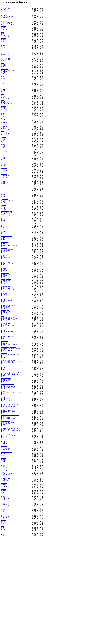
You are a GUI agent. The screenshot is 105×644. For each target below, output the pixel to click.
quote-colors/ (5, 606)
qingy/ (3, 156)
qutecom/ (3, 610)
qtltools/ (3, 435)
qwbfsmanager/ (5, 620)
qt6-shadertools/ (6, 357)
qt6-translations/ (6, 364)
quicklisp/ (4, 564)
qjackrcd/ (3, 165)
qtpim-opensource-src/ (7, 460)
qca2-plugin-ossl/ (6, 70)
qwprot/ (3, 627)
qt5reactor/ (4, 318)
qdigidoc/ (3, 103)
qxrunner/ (3, 637)
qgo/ (2, 143)
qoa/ (2, 220)
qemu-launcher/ (5, 122)
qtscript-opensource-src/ (8, 475)
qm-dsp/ (3, 182)
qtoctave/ (3, 450)
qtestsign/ (4, 409)
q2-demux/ (3, 14)
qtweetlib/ (4, 523)
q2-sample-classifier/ (7, 29)
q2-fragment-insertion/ (7, 21)
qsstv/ (3, 285)
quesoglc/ (3, 550)
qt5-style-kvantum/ (6, 314)
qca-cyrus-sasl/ (5, 64)
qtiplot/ (3, 427)
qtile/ (3, 421)
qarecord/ (3, 46)
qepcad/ (3, 127)
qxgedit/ (3, 633)
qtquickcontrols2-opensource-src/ (11, 467)
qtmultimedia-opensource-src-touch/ (11, 447)
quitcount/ (4, 591)
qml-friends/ (4, 205)
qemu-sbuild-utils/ (6, 123)
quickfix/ (3, 558)
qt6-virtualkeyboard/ (7, 367)
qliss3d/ (3, 175)
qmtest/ (3, 213)
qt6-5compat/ (4, 321)
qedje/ (3, 116)
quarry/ (3, 543)
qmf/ (2, 195)
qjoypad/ (3, 166)
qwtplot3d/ (4, 631)
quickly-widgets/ (6, 568)
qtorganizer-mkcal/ (6, 454)
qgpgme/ (3, 145)
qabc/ (2, 37)
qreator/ (3, 262)
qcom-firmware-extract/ (7, 83)
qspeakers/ (4, 283)
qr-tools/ (3, 259)
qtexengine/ (4, 411)
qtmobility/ (4, 441)
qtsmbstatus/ (4, 485)
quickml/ (3, 570)
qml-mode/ (3, 206)
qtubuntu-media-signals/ (8, 505)
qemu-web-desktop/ (6, 125)
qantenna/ (3, 44)
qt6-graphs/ (4, 329)
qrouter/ (3, 268)
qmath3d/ (3, 189)
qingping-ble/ (5, 155)
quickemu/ (3, 557)
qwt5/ (2, 630)
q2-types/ (3, 31)
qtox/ (2, 457)
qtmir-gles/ (4, 440)
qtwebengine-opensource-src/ (9, 514)
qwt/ (2, 629)
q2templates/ (4, 34)
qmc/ (2, 190)
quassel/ (3, 546)
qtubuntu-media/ (5, 504)
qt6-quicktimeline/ (6, 348)
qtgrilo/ (3, 418)
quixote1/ (3, 596)
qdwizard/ (3, 115)
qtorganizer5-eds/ (6, 455)
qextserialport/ (5, 132)
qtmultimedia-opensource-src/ (9, 444)
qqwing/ (3, 256)
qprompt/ (3, 245)
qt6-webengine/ (5, 371)
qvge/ (2, 617)
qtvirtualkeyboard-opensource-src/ (11, 510)
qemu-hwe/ (3, 120)
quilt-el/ (3, 586)
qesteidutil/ (4, 129)
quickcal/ (3, 556)
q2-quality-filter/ (6, 27)
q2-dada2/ (3, 13)
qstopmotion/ (4, 289)
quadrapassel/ (5, 531)
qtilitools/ (4, 422)
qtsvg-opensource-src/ (7, 491)
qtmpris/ (3, 442)
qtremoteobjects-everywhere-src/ (10, 470)
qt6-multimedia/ (5, 339)
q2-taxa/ (3, 30)
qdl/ (2, 109)
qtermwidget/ (4, 408)
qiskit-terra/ (5, 160)
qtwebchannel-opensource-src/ (9, 513)
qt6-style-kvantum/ (6, 359)
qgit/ (2, 140)
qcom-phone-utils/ (6, 84)
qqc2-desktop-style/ (7, 253)
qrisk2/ (3, 266)
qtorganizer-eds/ (6, 452)
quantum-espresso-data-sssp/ (9, 540)
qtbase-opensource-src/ (7, 379)
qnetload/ (3, 216)
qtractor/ (3, 468)
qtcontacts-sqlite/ (6, 387)
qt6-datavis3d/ (5, 326)
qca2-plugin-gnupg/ (6, 69)
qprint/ (3, 243)
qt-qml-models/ (5, 304)
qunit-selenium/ (5, 597)
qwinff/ (3, 624)
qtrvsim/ (3, 472)
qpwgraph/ (3, 249)
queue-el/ (3, 553)
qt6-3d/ (3, 319)
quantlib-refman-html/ (7, 537)
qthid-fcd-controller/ (7, 420)
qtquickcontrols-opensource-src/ (10, 465)
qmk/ (2, 202)
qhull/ (3, 147)
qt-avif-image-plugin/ (7, 298)
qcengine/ (3, 77)
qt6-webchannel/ (5, 369)
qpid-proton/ (4, 236)
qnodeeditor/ (4, 219)
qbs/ (2, 62)
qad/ (2, 40)
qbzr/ (2, 63)
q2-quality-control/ (7, 26)
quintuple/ (4, 587)
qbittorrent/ (4, 56)
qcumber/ (3, 93)
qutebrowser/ (4, 609)
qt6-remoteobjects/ (6, 349)
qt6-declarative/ (6, 328)
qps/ (2, 246)
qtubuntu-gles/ (5, 503)
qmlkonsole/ (4, 208)
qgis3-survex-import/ (7, 139)
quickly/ (3, 566)
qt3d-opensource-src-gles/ (8, 309)
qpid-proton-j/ (5, 238)
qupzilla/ (3, 607)
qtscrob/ (3, 478)
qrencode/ (3, 263)
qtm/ (2, 437)
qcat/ (2, 74)
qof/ (2, 223)
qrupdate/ (3, 273)
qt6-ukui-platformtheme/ (8, 365)
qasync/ (3, 49)
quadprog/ (3, 530)
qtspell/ (3, 488)
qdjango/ (3, 107)
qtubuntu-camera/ (6, 500)
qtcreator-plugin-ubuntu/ (8, 394)
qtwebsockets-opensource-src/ (9, 520)
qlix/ (2, 176)
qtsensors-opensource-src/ (8, 481)
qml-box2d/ (4, 203)
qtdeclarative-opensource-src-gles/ (11, 401)
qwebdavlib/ (4, 621)
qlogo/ (3, 179)
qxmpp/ (3, 636)
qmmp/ (2, 210)
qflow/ (3, 136)
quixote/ (3, 594)
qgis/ (2, 137)
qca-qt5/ (3, 66)
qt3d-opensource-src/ (7, 308)
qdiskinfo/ (4, 106)
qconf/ (3, 87)
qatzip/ (3, 53)
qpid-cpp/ (3, 235)
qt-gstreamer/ (5, 301)
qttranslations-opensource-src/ (10, 497)
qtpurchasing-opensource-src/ (9, 462)
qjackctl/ (3, 163)
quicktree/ (4, 578)
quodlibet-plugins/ (6, 600)
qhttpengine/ (4, 146)
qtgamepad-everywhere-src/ (8, 415)
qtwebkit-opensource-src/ (8, 517)
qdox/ (2, 112)
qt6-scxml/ (4, 351)
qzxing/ (3, 641)
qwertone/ (3, 623)
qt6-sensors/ (4, 352)
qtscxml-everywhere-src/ (8, 480)
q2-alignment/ (5, 10)
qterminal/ (4, 407)
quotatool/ (4, 604)
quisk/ (3, 590)
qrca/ (2, 261)
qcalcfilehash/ (5, 73)
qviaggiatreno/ (5, 619)
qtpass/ (3, 458)
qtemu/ (3, 404)
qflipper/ (3, 135)
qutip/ (3, 614)
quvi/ (2, 616)
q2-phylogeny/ (5, 24)
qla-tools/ (4, 169)
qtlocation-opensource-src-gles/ (10, 432)
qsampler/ (3, 275)
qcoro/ (3, 90)
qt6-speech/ (4, 358)
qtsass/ (3, 474)
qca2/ (2, 67)
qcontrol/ (3, 89)
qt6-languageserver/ (7, 335)
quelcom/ (3, 548)
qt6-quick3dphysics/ (7, 345)
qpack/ (3, 229)
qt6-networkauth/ (6, 341)
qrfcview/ (3, 265)
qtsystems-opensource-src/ (8, 493)
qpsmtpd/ (3, 248)
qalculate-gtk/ (5, 42)
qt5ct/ (3, 316)
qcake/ (3, 72)
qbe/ (2, 54)
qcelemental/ (4, 76)
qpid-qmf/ (3, 242)
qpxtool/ (3, 251)
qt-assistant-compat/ (7, 295)
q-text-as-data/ (5, 9)
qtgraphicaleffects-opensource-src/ (11, 417)
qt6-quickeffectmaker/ (7, 346)
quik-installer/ (5, 583)
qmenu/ (3, 192)
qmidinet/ (3, 199)
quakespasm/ (4, 534)
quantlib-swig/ (5, 538)
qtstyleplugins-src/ (7, 490)
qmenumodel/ (4, 193)
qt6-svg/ (3, 361)
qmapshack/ (4, 188)
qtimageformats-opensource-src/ (10, 424)
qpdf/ (2, 231)
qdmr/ (2, 110)
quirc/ (3, 588)
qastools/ (3, 47)
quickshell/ (4, 574)
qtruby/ (3, 471)
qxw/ (2, 639)
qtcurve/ (3, 395)
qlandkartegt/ (5, 170)
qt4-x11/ (3, 311)
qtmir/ (3, 438)
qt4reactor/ (4, 312)
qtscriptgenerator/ (6, 477)
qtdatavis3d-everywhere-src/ (9, 397)
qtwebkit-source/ (6, 518)
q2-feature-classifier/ (7, 19)
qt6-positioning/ (6, 342)
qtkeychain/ (4, 428)
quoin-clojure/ (5, 601)
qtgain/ (3, 414)
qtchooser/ (4, 384)
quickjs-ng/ (4, 563)
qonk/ (2, 226)
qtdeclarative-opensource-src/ (10, 399)
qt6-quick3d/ (4, 344)
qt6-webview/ (4, 374)
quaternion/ (4, 547)
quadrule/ (3, 533)
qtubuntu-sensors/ (6, 507)
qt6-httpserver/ (5, 332)
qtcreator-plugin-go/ (7, 391)
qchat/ (3, 79)
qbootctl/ (3, 57)
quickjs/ (3, 561)
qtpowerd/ (3, 461)
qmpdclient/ (4, 212)
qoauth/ (3, 222)
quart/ (3, 544)
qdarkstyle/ (4, 99)
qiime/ (3, 149)
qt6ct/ (3, 375)
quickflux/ (4, 560)
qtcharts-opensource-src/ (8, 382)
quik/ (2, 581)
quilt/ (3, 584)
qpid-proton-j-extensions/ (8, 239)
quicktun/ (3, 580)
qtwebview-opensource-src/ (8, 521)
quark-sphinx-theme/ (7, 541)
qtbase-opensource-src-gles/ (9, 381)
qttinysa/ (3, 494)
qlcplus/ (3, 172)
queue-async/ (4, 551)
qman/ (2, 186)
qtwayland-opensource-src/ (8, 511)
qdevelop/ (3, 102)
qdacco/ (3, 97)
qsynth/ (3, 292)
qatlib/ (3, 52)
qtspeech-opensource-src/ (8, 487)
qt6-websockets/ (5, 372)
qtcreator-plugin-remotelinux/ (10, 392)
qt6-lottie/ (4, 338)
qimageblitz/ (4, 150)
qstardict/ (4, 286)
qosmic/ (3, 228)
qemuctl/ (3, 126)
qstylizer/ (4, 291)
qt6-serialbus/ (5, 354)
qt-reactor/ (4, 305)
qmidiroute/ (4, 200)
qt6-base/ (3, 322)
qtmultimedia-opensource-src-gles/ (11, 445)
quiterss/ (3, 593)
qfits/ (3, 133)
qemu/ (2, 119)
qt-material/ (4, 302)
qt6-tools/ (4, 362)
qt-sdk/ (3, 306)
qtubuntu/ (3, 498)
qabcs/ (3, 39)
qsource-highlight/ (6, 282)
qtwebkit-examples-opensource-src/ (11, 515)
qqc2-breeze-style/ (6, 252)
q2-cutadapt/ (4, 11)
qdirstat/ (3, 105)
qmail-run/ (4, 183)
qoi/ (2, 225)
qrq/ (2, 269)
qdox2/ (3, 113)
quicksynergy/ (5, 576)
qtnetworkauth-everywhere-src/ (10, 448)
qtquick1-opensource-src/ (8, 464)
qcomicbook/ (4, 86)
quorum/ (3, 603)
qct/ (2, 92)
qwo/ (2, 626)
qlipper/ (3, 173)
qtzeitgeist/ (4, 528)
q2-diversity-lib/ (6, 16)
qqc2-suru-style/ (6, 255)
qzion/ (3, 640)
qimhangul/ (4, 153)
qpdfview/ (3, 232)
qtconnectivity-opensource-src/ (10, 385)
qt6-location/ (5, 336)
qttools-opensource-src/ (8, 495)
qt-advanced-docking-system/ (9, 294)
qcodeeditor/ (4, 82)
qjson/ (3, 168)
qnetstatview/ (5, 218)
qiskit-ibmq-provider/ (7, 159)
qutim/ (3, 613)
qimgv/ (3, 152)
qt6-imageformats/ (6, 334)
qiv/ (2, 162)
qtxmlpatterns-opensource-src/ (10, 527)
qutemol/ (3, 611)
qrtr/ (2, 272)
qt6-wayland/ (4, 368)
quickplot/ (4, 571)
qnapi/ (3, 215)
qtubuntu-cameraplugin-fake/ (9, 501)
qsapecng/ (3, 276)
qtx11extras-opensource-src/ (9, 524)
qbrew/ (3, 59)
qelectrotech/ (5, 117)
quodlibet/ (4, 598)
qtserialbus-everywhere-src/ (9, 483)
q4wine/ (3, 36)
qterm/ (3, 405)
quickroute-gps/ (5, 573)
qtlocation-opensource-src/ (9, 431)
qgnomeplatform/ (5, 142)
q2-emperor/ (4, 17)
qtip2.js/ (3, 425)
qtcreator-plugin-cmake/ (8, 389)
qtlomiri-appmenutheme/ (7, 434)
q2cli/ (3, 33)
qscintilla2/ (4, 278)
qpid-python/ (4, 241)
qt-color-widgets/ (6, 299)
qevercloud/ (4, 130)
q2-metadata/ (4, 23)
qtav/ (2, 378)
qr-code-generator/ (6, 258)
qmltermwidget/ (5, 209)
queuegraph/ (4, 554)
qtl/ (2, 430)
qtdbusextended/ (5, 398)
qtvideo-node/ (5, 508)
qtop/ (2, 451)
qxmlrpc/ (3, 634)
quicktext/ (4, 577)
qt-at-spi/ (4, 296)
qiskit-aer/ (4, 157)
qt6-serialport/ (5, 355)
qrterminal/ (4, 271)
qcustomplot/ (4, 94)
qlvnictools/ (4, 180)
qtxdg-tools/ (4, 525)
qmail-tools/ (4, 185)
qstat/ (3, 288)
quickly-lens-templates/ (8, 567)
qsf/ (2, 279)
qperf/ (3, 233)
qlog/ (2, 178)
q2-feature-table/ (6, 20)
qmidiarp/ (3, 196)
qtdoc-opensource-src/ (7, 402)
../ (2, 7)
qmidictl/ (3, 198)
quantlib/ (3, 535)
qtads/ (3, 377)
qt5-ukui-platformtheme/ (8, 315)
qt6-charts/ (4, 324)
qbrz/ (2, 60)
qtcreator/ (4, 388)
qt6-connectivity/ (6, 325)
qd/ (2, 96)
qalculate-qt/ (5, 43)
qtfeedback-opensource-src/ (9, 412)
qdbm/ (2, 100)
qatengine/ (4, 50)
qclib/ (3, 80)
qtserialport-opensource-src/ (9, 484)
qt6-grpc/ (3, 331)
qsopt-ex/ (3, 281)
